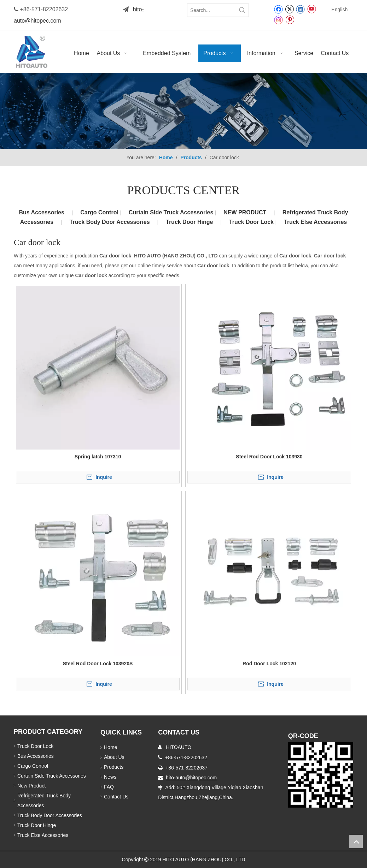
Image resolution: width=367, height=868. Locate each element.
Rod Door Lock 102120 (269, 664)
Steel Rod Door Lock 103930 (269, 457)
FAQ (109, 787)
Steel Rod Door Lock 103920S (98, 664)
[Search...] (212, 10)
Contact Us (116, 797)
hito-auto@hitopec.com (191, 778)
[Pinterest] (290, 19)
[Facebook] (278, 9)
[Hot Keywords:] (242, 10)
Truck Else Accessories (315, 222)
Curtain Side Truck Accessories (172, 212)
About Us (114, 757)
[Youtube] (311, 9)
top (356, 842)
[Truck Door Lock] (321, 775)
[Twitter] (289, 9)
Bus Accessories (42, 212)
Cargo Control (100, 212)
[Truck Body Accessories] (183, 111)
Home (110, 747)
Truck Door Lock (252, 222)
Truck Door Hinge (189, 222)
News (110, 777)
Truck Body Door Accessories (110, 222)
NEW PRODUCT (245, 212)
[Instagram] (279, 20)
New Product (32, 786)
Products (114, 767)
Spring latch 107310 (98, 457)
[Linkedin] (300, 9)
